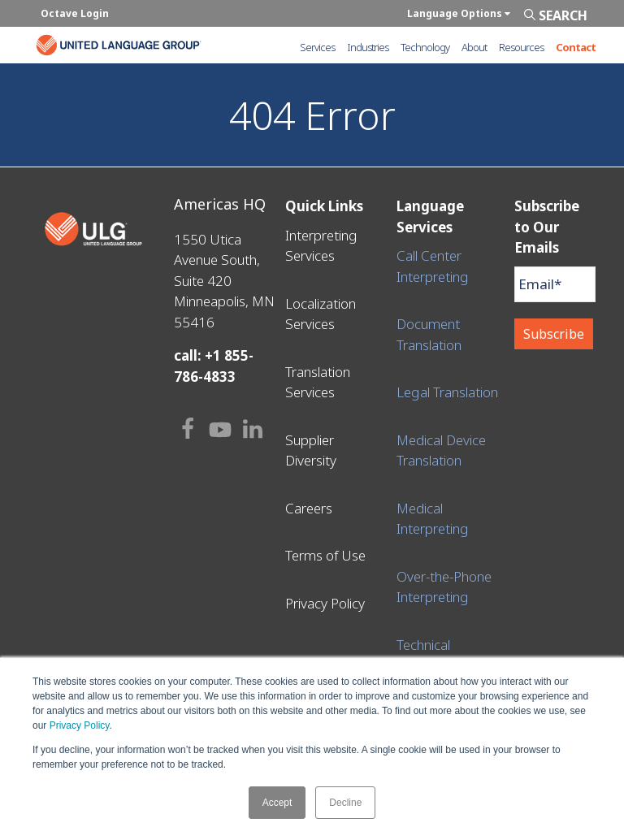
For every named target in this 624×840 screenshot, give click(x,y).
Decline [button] (345, 803)
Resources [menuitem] (521, 47)
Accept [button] (277, 803)
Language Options (459, 13)
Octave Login (75, 13)
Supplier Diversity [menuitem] (311, 450)
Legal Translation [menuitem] (447, 392)
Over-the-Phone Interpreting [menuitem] (444, 587)
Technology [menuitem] (425, 47)
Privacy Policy (80, 725)
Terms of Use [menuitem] (325, 555)
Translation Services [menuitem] (318, 382)
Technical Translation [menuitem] (429, 655)
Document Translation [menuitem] (429, 334)
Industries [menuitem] (368, 47)
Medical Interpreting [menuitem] (433, 519)
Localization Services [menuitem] (321, 314)
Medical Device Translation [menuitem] (441, 450)
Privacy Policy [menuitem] (325, 603)
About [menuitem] (474, 47)
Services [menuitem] (317, 47)
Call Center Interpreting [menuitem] (433, 266)
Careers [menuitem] (309, 508)
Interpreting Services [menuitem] (321, 246)
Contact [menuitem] (576, 47)
